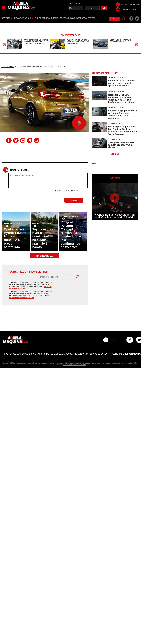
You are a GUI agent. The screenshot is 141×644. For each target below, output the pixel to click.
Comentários (19, 170)
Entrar (114, 19)
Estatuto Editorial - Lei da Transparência (51, 354)
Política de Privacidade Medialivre (22, 298)
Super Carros (42, 18)
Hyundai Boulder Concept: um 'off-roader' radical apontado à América (122, 83)
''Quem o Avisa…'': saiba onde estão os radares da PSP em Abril (78, 42)
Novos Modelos (24, 18)
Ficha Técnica (81, 354)
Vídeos (92, 18)
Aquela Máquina (7, 67)
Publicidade (118, 354)
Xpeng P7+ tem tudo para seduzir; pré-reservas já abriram (121, 145)
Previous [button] (4, 45)
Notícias (7, 18)
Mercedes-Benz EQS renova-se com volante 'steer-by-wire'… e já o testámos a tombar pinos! (121, 99)
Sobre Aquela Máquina (16, 354)
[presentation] (56, 287)
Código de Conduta (100, 354)
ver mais (115, 154)
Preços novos (67, 18)
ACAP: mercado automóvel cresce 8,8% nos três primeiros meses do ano (36, 42)
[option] (28, 44)
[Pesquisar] (123, 19)
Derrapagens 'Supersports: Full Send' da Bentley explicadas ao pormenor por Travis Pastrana (123, 130)
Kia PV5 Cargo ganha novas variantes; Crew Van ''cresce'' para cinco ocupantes (122, 114)
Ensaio (55, 18)
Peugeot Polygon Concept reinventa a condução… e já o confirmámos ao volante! (71, 235)
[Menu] (3, 8)
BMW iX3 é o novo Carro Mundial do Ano (121, 41)
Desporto (82, 18)
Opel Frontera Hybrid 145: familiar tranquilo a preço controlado (14, 238)
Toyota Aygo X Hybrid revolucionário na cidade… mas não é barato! (43, 238)
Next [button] (137, 45)
